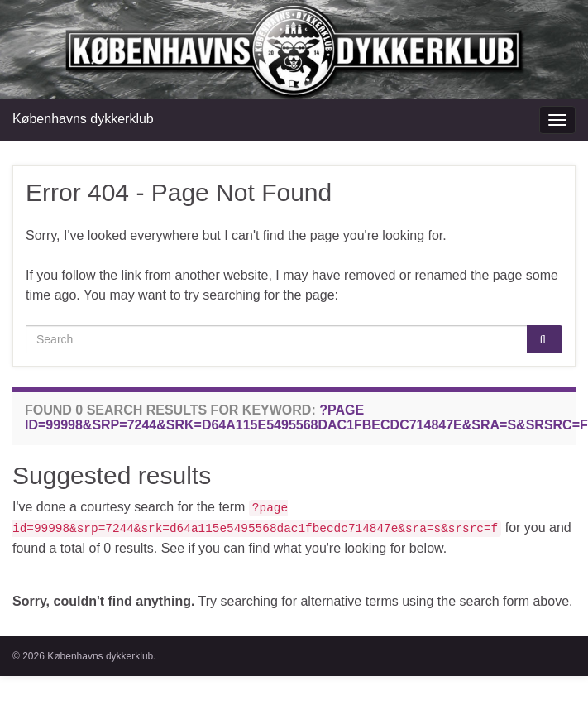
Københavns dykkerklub (83, 119)
